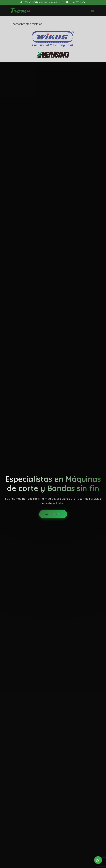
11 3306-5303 (28, 2)
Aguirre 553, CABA (76, 2)
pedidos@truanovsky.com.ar (51, 2)
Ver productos (53, 514)
